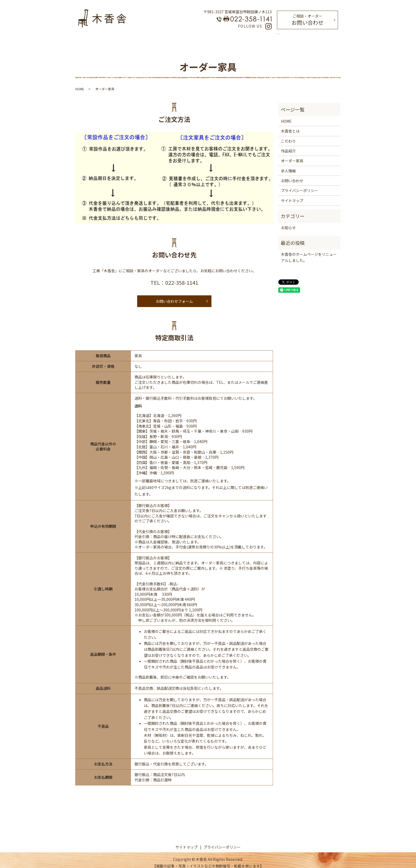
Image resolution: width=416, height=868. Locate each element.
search (278, 37)
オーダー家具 (215, 37)
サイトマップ (292, 195)
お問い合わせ (307, 20)
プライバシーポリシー (300, 185)
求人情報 (263, 37)
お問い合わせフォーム (174, 296)
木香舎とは (165, 37)
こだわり (189, 37)
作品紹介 (241, 37)
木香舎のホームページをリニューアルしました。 (309, 252)
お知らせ (288, 223)
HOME (143, 37)
